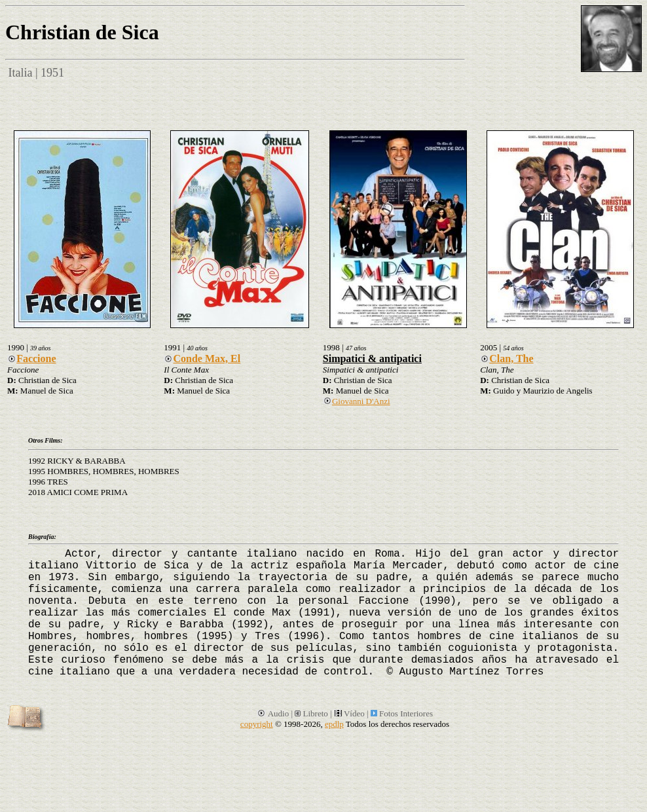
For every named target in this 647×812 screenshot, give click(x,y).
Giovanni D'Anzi (357, 401)
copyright (257, 724)
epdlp (334, 724)
